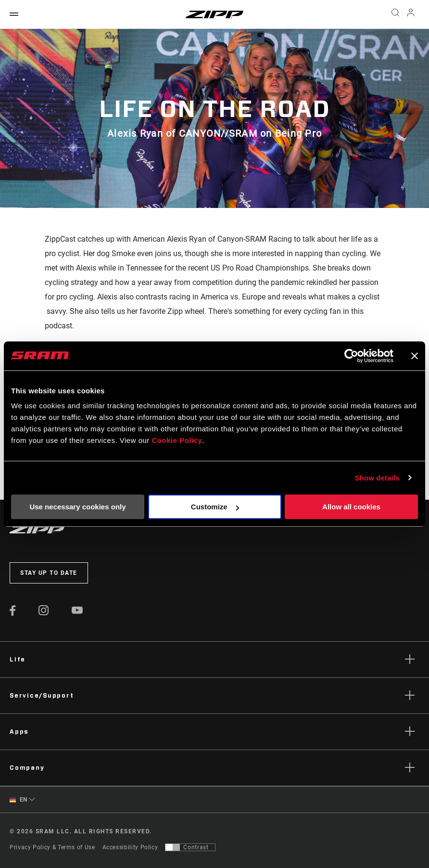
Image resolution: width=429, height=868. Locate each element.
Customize (215, 507)
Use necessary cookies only (77, 507)
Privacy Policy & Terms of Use (52, 847)
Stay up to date (49, 573)
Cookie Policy (177, 440)
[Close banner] (415, 356)
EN (19, 800)
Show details (377, 478)
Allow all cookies (351, 507)
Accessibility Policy (130, 847)
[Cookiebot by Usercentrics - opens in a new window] (351, 356)
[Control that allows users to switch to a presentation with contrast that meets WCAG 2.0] (190, 847)
